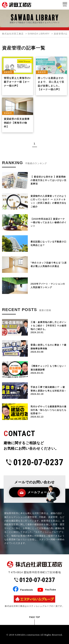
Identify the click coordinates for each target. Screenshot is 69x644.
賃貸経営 (8, 113)
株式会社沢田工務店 (13, 34)
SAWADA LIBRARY (39, 34)
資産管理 (8, 72)
